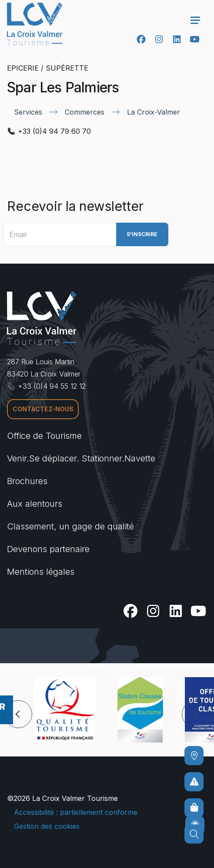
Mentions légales (41, 572)
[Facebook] (141, 39)
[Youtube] (195, 39)
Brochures (27, 481)
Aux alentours (35, 504)
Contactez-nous (43, 409)
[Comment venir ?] (194, 756)
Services (28, 112)
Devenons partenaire (48, 549)
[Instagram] (159, 39)
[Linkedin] (177, 39)
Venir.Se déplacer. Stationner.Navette (81, 458)
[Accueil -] (35, 24)
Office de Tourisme (44, 436)
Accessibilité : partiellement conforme (76, 812)
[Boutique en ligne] (194, 808)
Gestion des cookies (47, 826)
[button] (18, 714)
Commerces (85, 112)
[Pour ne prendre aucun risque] (194, 782)
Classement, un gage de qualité (70, 526)
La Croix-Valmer (154, 112)
